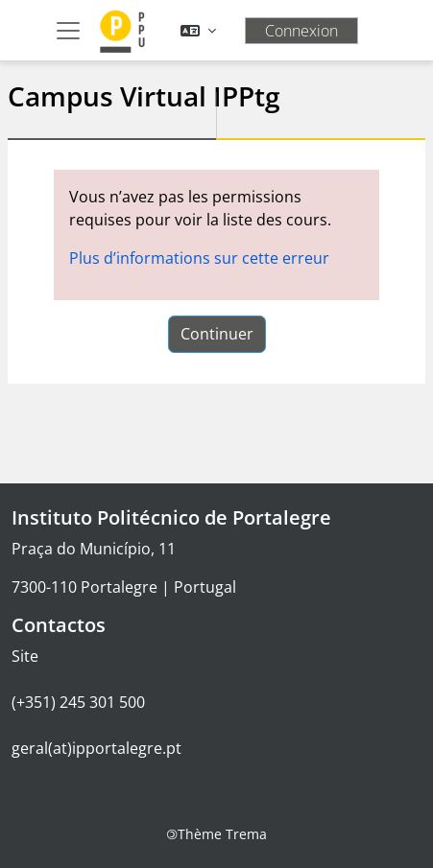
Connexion (301, 31)
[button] (198, 31)
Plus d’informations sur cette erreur (199, 258)
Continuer (217, 334)
